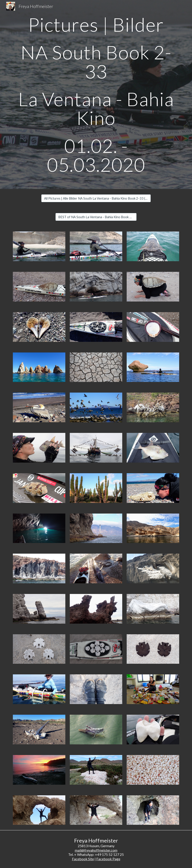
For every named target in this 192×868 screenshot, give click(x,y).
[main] (96, 94)
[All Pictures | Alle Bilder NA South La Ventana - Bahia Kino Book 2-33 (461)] (96, 198)
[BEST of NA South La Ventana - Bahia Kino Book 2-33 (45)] (96, 217)
